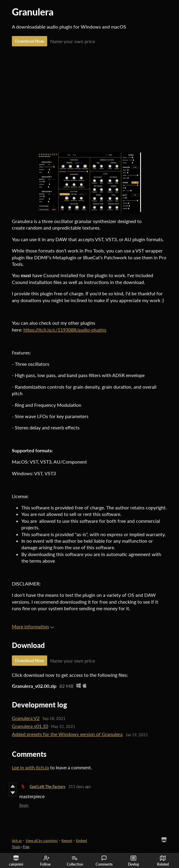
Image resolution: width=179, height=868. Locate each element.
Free (26, 847)
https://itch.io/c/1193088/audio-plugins (65, 330)
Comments (104, 861)
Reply (24, 805)
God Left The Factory (47, 787)
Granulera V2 (26, 718)
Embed (81, 840)
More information (33, 626)
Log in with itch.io (30, 767)
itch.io (17, 840)
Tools (16, 847)
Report (67, 840)
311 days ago (80, 787)
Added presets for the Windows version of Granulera (67, 734)
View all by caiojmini (42, 840)
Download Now (30, 41)
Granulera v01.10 (30, 726)
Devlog (133, 861)
